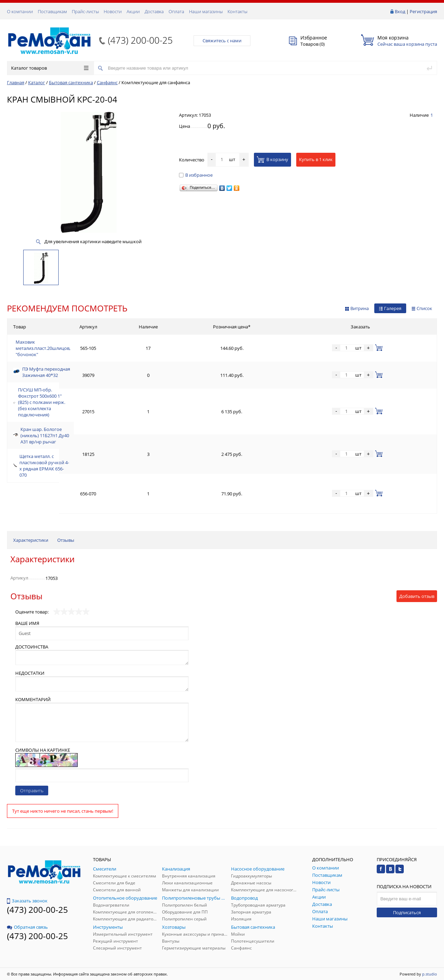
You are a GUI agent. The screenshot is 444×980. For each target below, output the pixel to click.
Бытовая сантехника (71, 82)
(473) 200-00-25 (140, 40)
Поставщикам (52, 11)
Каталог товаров (50, 68)
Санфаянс (107, 82)
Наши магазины (206, 11)
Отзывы (66, 540)
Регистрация (423, 11)
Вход (400, 11)
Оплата (176, 11)
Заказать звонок (27, 901)
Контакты (237, 11)
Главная (16, 82)
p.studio (430, 974)
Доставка (154, 11)
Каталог (37, 82)
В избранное (196, 175)
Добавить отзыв (417, 596)
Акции (133, 11)
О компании (20, 11)
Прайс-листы (85, 11)
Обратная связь (27, 927)
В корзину (272, 159)
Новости (113, 11)
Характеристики (31, 540)
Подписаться (407, 912)
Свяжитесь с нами (222, 41)
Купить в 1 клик (316, 159)
